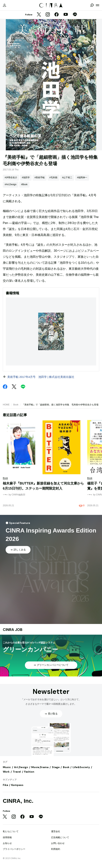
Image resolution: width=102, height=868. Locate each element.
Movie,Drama (40, 767)
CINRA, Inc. (18, 801)
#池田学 (26, 177)
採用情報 (7, 837)
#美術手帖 (40, 177)
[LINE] (75, 15)
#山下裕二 (67, 177)
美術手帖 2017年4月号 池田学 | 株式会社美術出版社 (41, 377)
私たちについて (11, 831)
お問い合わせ (58, 843)
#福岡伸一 (82, 177)
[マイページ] (4, 5)
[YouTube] (66, 15)
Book (16, 405)
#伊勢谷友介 (11, 177)
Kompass (17, 785)
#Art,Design (11, 184)
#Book (24, 184)
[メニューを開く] (98, 5)
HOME (6, 405)
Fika (5, 785)
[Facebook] (57, 15)
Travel (17, 772)
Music (7, 767)
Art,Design (21, 767)
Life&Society (81, 767)
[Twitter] (39, 15)
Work (6, 772)
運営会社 (56, 831)
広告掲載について (60, 837)
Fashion (29, 772)
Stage (56, 767)
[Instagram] (48, 15)
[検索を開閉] (92, 5)
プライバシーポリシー (14, 849)
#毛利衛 (53, 177)
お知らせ (7, 843)
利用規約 (56, 849)
